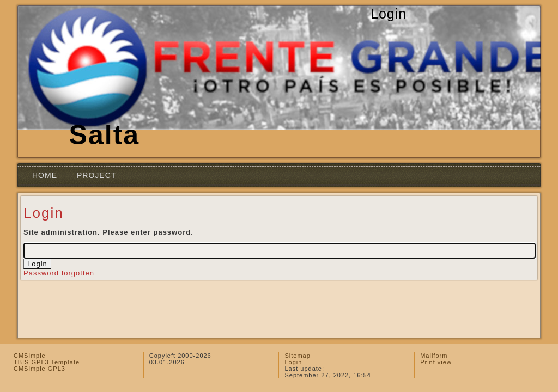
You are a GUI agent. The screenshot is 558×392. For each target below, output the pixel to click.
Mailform (434, 356)
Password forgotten (59, 273)
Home (45, 175)
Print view (436, 362)
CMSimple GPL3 (40, 369)
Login (293, 362)
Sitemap (297, 356)
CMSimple (30, 356)
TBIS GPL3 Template (47, 362)
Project (96, 175)
